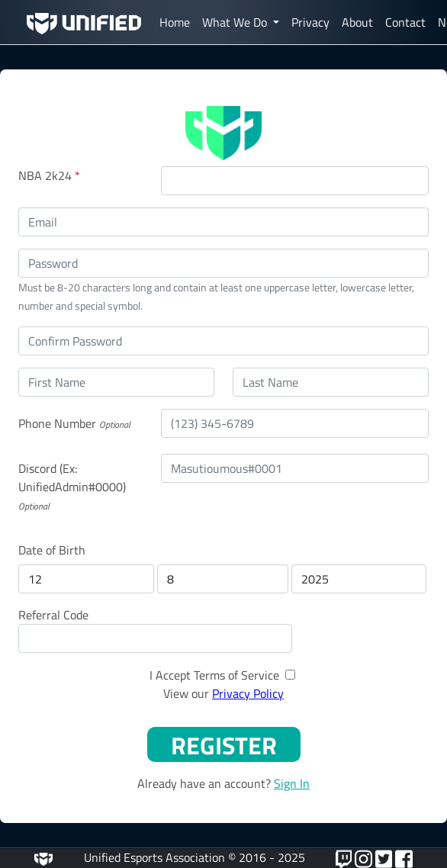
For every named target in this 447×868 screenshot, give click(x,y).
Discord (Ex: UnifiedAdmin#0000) (72, 477)
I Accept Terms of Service (214, 675)
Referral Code (53, 615)
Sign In (292, 783)
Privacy (310, 22)
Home (175, 22)
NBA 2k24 (49, 175)
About (357, 22)
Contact (405, 22)
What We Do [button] (236, 22)
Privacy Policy (248, 693)
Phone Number (57, 423)
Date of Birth (52, 550)
